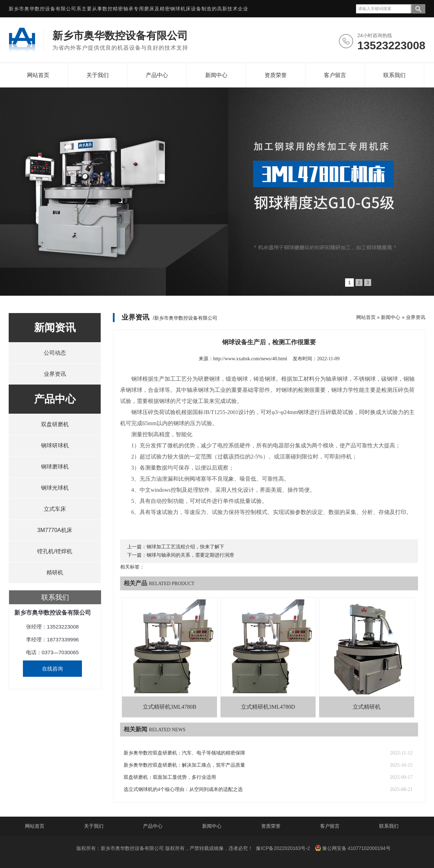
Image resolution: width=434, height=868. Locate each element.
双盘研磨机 (55, 424)
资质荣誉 (276, 75)
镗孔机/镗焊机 (55, 551)
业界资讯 (55, 374)
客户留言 (335, 75)
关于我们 (98, 75)
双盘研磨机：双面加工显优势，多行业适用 (170, 777)
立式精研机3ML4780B (170, 707)
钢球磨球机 (55, 467)
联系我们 (394, 75)
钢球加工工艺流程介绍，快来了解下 (185, 547)
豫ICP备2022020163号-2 (283, 848)
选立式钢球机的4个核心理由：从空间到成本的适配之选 (183, 789)
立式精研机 (367, 707)
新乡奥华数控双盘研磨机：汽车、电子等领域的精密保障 (184, 753)
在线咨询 (52, 669)
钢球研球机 (55, 445)
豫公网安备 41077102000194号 (353, 848)
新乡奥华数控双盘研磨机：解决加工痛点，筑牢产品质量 (184, 765)
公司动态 (55, 353)
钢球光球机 (55, 488)
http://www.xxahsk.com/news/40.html (250, 359)
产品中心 (157, 75)
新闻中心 (216, 75)
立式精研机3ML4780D (268, 707)
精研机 (55, 572)
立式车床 (55, 509)
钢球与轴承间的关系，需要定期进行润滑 (190, 555)
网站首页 (38, 75)
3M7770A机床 (55, 530)
